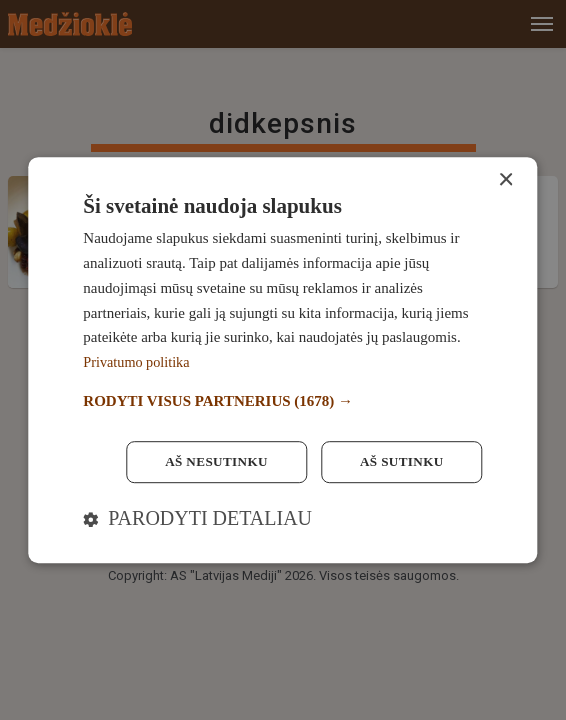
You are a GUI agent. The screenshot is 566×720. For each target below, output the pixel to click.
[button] (282, 400)
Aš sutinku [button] (398, 461)
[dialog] (282, 360)
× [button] (505, 179)
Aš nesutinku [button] (207, 461)
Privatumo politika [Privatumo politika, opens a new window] (139, 361)
